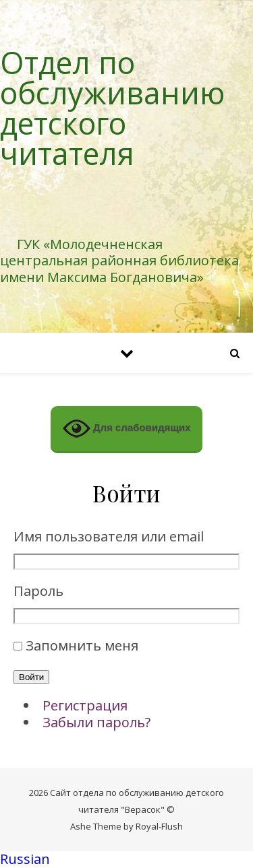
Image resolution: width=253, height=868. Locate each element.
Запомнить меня (82, 645)
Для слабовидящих (127, 429)
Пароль (38, 592)
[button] (126, 860)
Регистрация (85, 705)
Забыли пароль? (96, 722)
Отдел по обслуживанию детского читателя (113, 108)
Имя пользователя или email (109, 537)
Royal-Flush (159, 826)
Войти (31, 677)
